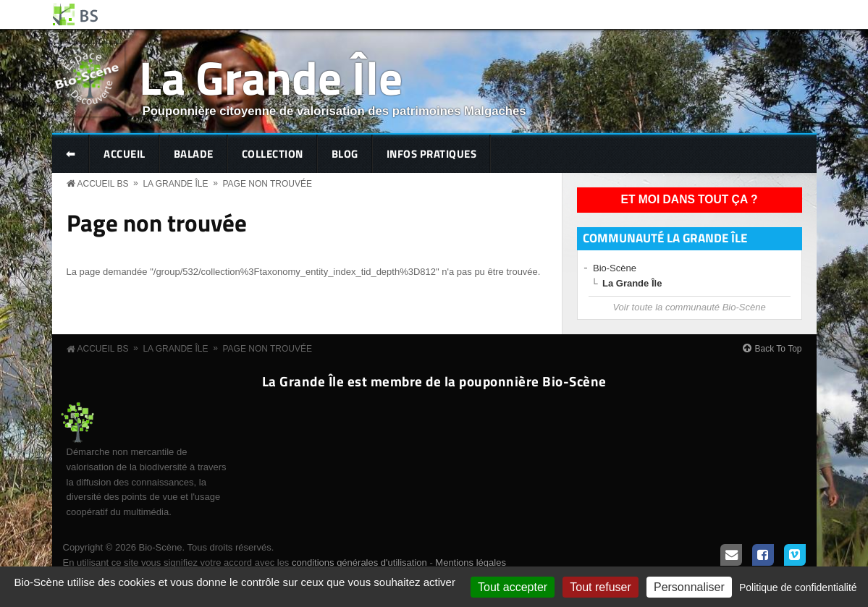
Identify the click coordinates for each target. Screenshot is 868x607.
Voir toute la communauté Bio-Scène (689, 307)
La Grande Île (271, 77)
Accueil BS (103, 184)
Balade (194, 154)
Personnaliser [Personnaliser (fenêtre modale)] (689, 587)
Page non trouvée (267, 184)
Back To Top (779, 349)
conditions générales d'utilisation (359, 563)
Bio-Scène (615, 268)
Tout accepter (513, 587)
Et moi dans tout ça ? (690, 199)
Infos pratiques (432, 154)
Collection (273, 154)
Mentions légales (471, 563)
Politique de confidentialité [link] (798, 587)
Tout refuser (600, 587)
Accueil (125, 154)
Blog (345, 154)
